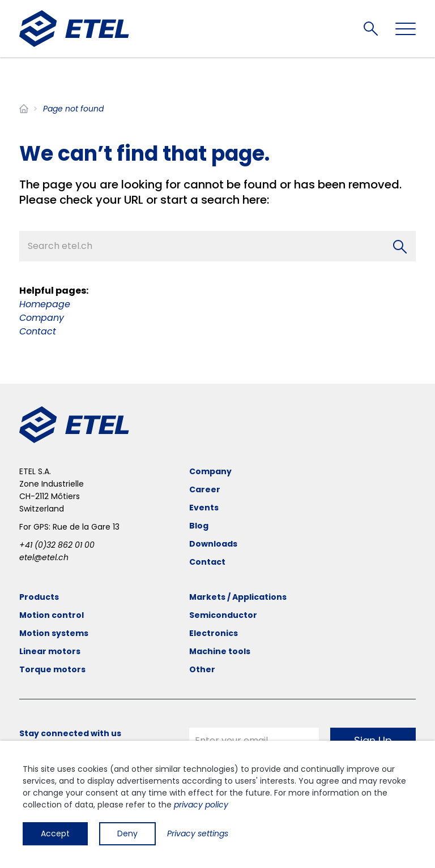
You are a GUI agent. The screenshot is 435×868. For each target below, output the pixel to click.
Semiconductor (223, 615)
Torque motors (52, 669)
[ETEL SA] (74, 29)
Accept (55, 833)
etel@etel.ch (44, 557)
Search (371, 29)
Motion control (52, 615)
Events (204, 508)
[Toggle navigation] (406, 29)
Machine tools (220, 651)
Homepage (45, 304)
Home (24, 109)
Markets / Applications (238, 597)
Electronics (214, 633)
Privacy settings (198, 833)
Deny (127, 833)
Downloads (213, 544)
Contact (38, 331)
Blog (199, 526)
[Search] (400, 247)
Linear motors (50, 651)
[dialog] (217, 804)
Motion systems (54, 633)
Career (205, 489)
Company (42, 318)
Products (39, 597)
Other (202, 669)
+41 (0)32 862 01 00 (57, 545)
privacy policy (201, 805)
